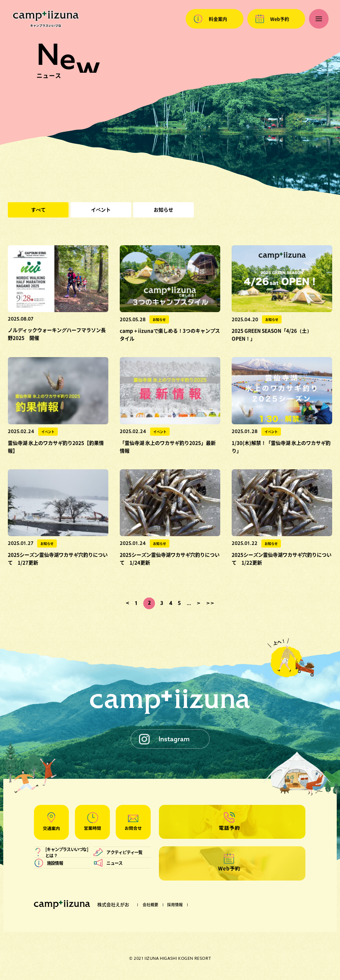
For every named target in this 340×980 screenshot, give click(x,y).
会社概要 (150, 905)
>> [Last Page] (210, 603)
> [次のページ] (199, 603)
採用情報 (175, 905)
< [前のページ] (128, 603)
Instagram (174, 739)
